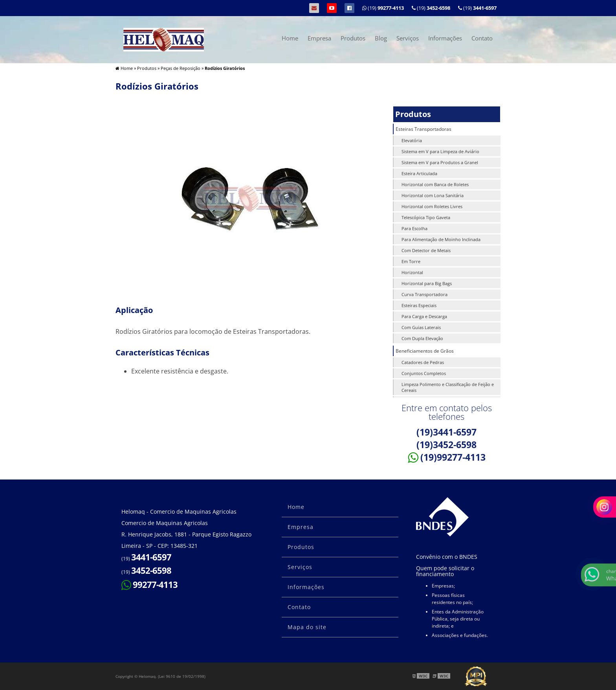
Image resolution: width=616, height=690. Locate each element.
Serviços (408, 38)
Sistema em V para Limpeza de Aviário (440, 151)
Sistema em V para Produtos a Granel (440, 162)
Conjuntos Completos (424, 373)
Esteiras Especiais (419, 305)
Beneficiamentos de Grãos (425, 351)
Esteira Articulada (419, 173)
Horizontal (412, 272)
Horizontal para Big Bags (427, 283)
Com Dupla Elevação (422, 338)
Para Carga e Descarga (424, 316)
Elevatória (412, 140)
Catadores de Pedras (423, 362)
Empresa (319, 38)
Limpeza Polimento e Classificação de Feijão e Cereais (448, 387)
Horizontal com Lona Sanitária (433, 195)
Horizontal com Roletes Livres (432, 206)
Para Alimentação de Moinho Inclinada (441, 239)
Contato (482, 38)
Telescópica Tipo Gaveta (426, 217)
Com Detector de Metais (426, 250)
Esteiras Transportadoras (423, 129)
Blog (381, 38)
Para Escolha (414, 228)
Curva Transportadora (424, 294)
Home (290, 38)
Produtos (353, 38)
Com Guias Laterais (421, 327)
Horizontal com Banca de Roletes (435, 184)
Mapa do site (307, 627)
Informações (445, 38)
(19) (477, 8)
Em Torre (411, 261)
